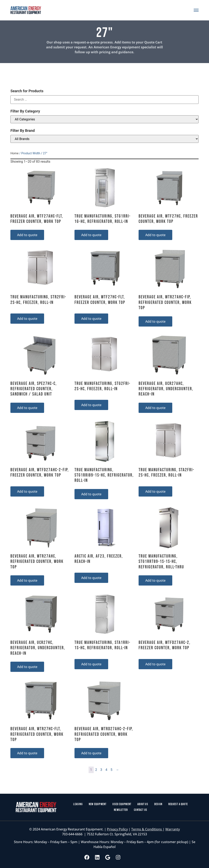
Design (158, 804)
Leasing (78, 804)
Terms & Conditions (147, 829)
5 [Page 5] (112, 770)
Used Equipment (122, 804)
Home (14, 153)
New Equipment (98, 804)
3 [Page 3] (101, 770)
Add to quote (27, 235)
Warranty (173, 829)
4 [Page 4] (106, 770)
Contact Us (141, 810)
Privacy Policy (117, 829)
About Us (143, 804)
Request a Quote (178, 804)
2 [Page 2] (96, 770)
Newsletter (121, 810)
